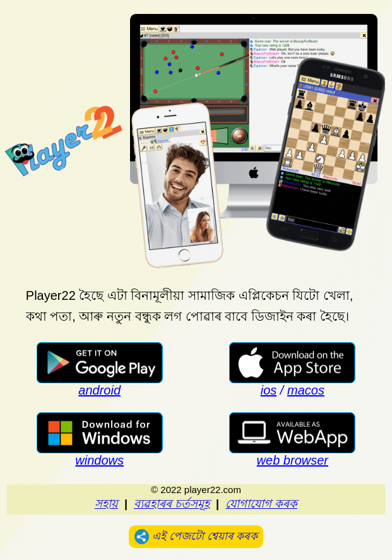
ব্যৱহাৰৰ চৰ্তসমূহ (172, 504)
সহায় (106, 504)
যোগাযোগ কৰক (261, 504)
